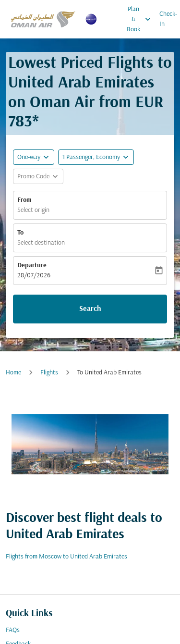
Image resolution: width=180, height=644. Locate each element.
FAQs (13, 630)
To (20, 233)
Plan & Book (141, 19)
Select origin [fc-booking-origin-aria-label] (33, 210)
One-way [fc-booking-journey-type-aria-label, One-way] (29, 157)
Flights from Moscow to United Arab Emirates (66, 557)
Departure (32, 266)
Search (90, 309)
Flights (49, 373)
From (24, 200)
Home (13, 373)
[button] (96, 157)
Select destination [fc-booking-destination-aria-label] (41, 243)
